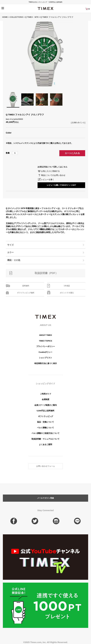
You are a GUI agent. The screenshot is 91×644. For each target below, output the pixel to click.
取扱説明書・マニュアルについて (46, 439)
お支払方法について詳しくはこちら (52, 167)
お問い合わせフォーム (46, 466)
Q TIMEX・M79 (32, 17)
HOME (5, 17)
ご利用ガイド (46, 394)
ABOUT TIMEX (46, 335)
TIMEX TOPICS (46, 341)
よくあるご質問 (46, 444)
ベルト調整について (46, 428)
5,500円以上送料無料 (46, 411)
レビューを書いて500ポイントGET (61, 185)
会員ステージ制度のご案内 (46, 405)
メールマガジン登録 (46, 498)
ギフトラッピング (46, 416)
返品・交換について (46, 422)
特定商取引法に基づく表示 (46, 363)
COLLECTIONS (16, 17)
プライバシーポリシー (46, 346)
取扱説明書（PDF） (46, 273)
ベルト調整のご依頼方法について (46, 433)
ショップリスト (46, 358)
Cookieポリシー (46, 352)
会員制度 (46, 399)
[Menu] (3, 8)
